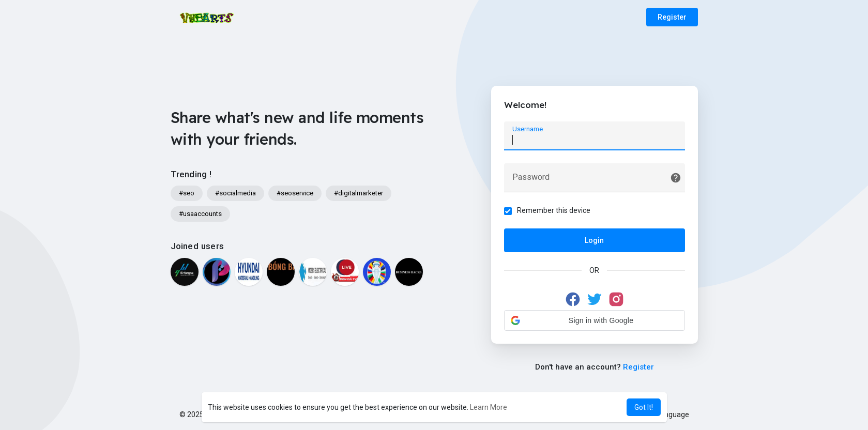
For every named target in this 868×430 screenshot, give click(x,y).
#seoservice (295, 193)
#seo (187, 193)
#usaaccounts (200, 214)
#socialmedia (235, 193)
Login (594, 240)
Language (669, 414)
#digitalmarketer (359, 193)
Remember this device (554, 210)
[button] (595, 320)
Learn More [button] (489, 407)
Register (672, 17)
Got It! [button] (644, 407)
